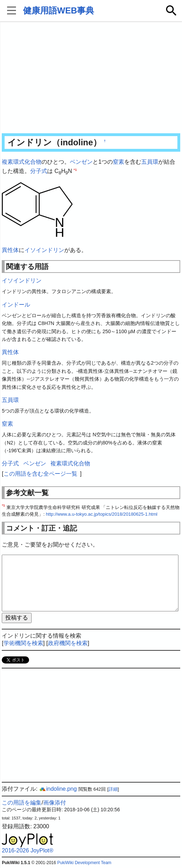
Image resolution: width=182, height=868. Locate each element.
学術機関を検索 (23, 643)
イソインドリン (44, 250)
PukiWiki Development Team (84, 863)
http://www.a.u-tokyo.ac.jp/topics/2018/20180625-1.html (101, 514)
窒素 (118, 162)
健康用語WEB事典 (59, 10)
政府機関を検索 (68, 643)
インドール (16, 305)
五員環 (150, 162)
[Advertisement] (91, 78)
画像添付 (55, 803)
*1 (75, 169)
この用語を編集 (22, 803)
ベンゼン (81, 162)
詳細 (113, 789)
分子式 (39, 171)
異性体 (10, 250)
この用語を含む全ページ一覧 (40, 474)
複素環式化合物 (22, 162)
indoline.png (58, 789)
